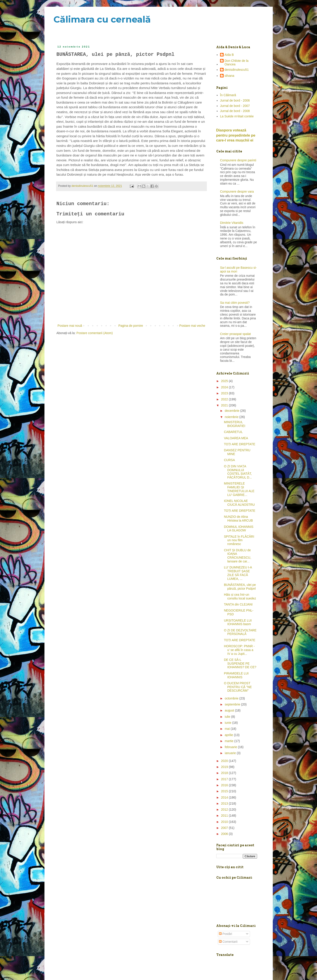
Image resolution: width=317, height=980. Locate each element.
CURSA (229, 460)
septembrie (233, 704)
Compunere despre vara (237, 191)
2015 (225, 791)
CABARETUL (233, 432)
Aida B (229, 55)
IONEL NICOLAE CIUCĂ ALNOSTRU (239, 503)
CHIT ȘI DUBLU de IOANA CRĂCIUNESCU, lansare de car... (237, 556)
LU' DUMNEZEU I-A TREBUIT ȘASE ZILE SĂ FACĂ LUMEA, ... (238, 573)
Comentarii (228, 942)
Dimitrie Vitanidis (232, 223)
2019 (225, 767)
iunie (228, 723)
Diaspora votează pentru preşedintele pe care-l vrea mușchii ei (236, 135)
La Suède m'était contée (237, 116)
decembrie (232, 411)
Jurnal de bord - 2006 (235, 100)
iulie (228, 717)
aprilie (229, 735)
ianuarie (231, 753)
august (230, 710)
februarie (231, 747)
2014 (225, 797)
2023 (225, 393)
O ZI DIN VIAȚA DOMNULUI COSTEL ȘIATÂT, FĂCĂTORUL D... (238, 472)
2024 (225, 387)
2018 (225, 773)
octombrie (232, 698)
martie (230, 741)
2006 (225, 834)
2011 (225, 816)
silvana (229, 76)
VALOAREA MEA (236, 438)
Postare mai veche (192, 326)
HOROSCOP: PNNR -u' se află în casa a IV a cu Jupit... (239, 650)
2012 (225, 809)
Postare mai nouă (70, 326)
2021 (225, 405)
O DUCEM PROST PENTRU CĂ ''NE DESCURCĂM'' (238, 687)
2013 (225, 803)
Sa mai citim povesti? (235, 303)
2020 (225, 761)
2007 (225, 828)
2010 (225, 822)
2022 (225, 399)
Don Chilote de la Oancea (236, 63)
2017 (225, 779)
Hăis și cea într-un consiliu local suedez (240, 596)
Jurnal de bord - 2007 (235, 106)
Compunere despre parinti (238, 160)
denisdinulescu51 (237, 70)
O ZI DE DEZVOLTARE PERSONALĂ (240, 632)
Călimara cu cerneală (102, 19)
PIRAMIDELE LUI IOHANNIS (236, 675)
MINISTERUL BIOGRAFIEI (234, 424)
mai (228, 729)
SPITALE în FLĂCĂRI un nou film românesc (239, 540)
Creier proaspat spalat (235, 334)
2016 (225, 785)
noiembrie (232, 417)
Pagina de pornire (131, 326)
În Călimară (228, 95)
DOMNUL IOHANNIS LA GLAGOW (239, 529)
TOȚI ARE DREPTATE (239, 444)
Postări (226, 934)
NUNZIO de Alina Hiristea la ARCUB (238, 519)
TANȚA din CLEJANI (238, 604)
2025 (225, 381)
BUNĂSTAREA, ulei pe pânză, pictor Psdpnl (240, 587)
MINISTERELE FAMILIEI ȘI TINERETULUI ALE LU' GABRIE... (239, 489)
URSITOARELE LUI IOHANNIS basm (238, 622)
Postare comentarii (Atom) (95, 333)
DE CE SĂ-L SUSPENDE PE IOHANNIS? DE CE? (240, 664)
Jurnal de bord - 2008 (235, 111)
